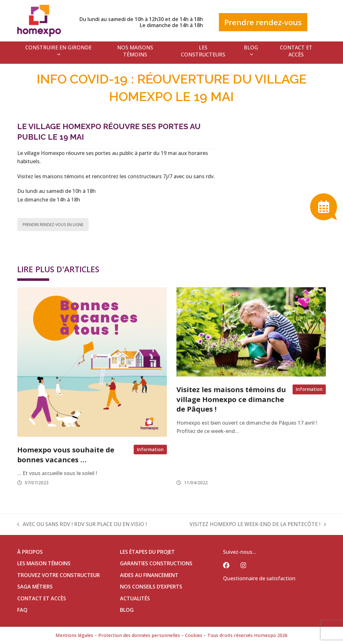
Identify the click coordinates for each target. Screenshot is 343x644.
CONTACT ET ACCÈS (42, 598)
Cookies (194, 635)
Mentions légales (74, 635)
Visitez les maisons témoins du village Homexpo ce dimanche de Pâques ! (231, 399)
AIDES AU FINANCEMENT (149, 575)
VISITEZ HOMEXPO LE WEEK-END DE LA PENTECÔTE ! (258, 524)
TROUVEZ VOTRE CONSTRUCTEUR (59, 575)
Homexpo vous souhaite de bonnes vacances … (66, 454)
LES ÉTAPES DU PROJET (147, 552)
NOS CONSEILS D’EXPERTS (151, 587)
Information (150, 450)
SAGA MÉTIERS (35, 587)
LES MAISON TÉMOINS (44, 563)
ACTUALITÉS (135, 598)
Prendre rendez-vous (263, 22)
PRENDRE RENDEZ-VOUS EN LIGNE (53, 225)
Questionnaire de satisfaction (259, 578)
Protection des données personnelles (139, 635)
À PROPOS (30, 552)
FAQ (22, 610)
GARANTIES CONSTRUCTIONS (156, 563)
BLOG (127, 610)
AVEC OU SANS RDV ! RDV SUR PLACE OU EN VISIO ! (82, 524)
